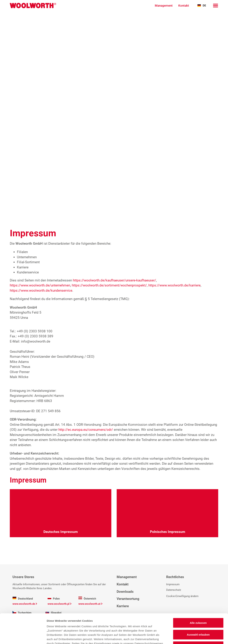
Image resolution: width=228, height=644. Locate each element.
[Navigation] (216, 6)
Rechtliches (175, 577)
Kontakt (184, 6)
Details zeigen (189, 637)
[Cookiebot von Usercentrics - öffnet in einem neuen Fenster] (23, 637)
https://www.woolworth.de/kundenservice (41, 290)
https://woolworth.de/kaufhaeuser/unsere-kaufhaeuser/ (114, 280)
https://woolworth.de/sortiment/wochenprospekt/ (109, 285)
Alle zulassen (198, 593)
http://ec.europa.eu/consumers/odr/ (86, 430)
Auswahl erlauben (198, 605)
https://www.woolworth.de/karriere (174, 285)
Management (164, 6)
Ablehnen (198, 617)
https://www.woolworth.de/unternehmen (40, 285)
